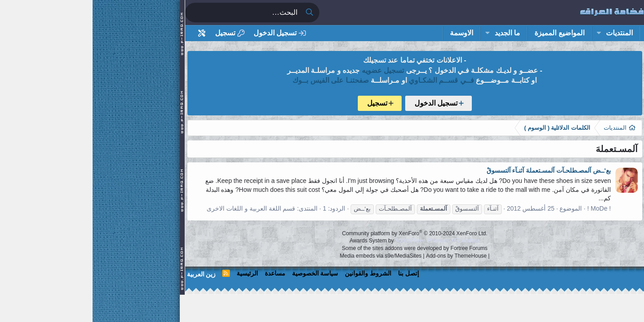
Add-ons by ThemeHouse (364, 256)
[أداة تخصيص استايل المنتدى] (109, 33)
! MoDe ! (506, 208)
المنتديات (527, 33)
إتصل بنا (316, 273)
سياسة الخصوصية (223, 273)
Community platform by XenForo (322, 233)
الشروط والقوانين (275, 273)
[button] (506, 33)
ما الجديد (415, 33)
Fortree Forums (376, 248)
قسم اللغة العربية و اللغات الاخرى (158, 208)
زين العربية (109, 274)
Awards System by (322, 241)
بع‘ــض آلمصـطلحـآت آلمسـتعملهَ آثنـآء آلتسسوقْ (456, 170)
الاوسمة (369, 33)
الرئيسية (155, 273)
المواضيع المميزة (467, 33)
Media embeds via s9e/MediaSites (288, 256)
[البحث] (150, 13)
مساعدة (182, 273)
